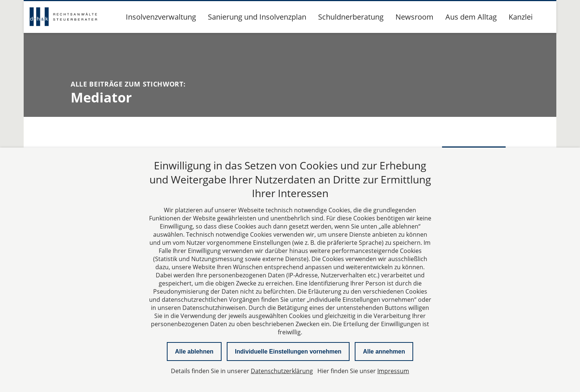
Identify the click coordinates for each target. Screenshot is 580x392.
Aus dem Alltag (471, 17)
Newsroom (414, 17)
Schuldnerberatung (351, 17)
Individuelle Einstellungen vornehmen (288, 352)
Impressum (393, 371)
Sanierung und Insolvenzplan (257, 17)
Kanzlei (521, 17)
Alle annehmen (384, 352)
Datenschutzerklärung (282, 371)
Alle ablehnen (194, 352)
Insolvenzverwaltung (161, 17)
